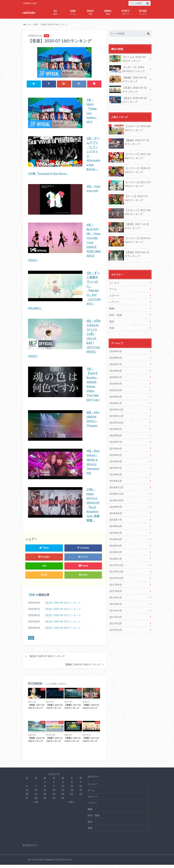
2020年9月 (115, 348)
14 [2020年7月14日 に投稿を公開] (36, 793)
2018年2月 (115, 542)
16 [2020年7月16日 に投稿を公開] (54, 793)
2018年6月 (115, 517)
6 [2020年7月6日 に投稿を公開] (27, 789)
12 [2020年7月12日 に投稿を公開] (81, 789)
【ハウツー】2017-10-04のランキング (137, 154)
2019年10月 (116, 417)
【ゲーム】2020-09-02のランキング (128, 58)
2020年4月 (115, 379)
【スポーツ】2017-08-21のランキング (137, 210)
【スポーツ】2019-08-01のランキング (137, 126)
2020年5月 (115, 373)
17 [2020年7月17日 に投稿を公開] (63, 793)
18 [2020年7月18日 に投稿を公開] (72, 793)
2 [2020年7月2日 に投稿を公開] (54, 785)
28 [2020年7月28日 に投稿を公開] (36, 801)
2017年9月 (115, 573)
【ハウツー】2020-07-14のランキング (137, 168)
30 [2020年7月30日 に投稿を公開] (54, 801)
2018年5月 (115, 523)
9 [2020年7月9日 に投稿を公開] (54, 789)
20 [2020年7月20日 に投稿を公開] (27, 797)
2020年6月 (115, 367)
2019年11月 (116, 410)
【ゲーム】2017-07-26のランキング (137, 196)
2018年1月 (115, 548)
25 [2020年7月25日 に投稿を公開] (72, 797)
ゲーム (73, 12)
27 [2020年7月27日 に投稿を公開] (27, 801)
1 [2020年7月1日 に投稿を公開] (45, 785)
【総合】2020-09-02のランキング (128, 98)
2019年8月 (115, 429)
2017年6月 (115, 592)
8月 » (72, 805)
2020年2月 (115, 392)
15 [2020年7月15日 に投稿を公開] (45, 793)
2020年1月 (115, 398)
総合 (55, 12)
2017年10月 (116, 567)
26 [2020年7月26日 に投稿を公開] (81, 797)
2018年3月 (115, 536)
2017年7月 (115, 586)
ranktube (29, 12)
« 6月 (36, 805)
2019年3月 (115, 461)
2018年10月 (116, 492)
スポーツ (125, 12)
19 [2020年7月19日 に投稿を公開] (81, 793)
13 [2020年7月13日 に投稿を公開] (27, 793)
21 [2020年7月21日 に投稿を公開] (36, 797)
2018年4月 (115, 529)
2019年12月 (116, 404)
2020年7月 (115, 360)
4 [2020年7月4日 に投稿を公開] (72, 785)
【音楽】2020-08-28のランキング (62, 631)
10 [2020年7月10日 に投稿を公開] (63, 789)
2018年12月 (116, 479)
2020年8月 (115, 354)
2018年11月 (116, 486)
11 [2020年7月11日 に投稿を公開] (72, 789)
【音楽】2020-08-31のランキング (62, 618)
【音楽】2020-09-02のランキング (62, 606)
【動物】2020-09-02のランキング (128, 78)
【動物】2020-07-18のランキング (82, 668)
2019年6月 (115, 442)
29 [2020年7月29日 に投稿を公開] (45, 801)
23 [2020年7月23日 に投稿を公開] (54, 797)
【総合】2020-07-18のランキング (47, 660)
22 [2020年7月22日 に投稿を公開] (45, 797)
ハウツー (114, 299)
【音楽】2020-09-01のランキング (62, 612)
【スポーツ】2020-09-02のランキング (128, 68)
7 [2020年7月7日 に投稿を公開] (36, 789)
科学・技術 (115, 312)
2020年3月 (115, 385)
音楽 (90, 12)
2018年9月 (115, 498)
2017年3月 (115, 611)
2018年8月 (115, 504)
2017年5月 (115, 598)
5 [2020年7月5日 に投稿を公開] (81, 785)
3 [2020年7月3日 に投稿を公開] (63, 785)
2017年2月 (115, 617)
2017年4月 (115, 605)
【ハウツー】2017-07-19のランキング (137, 182)
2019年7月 (115, 436)
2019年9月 (115, 423)
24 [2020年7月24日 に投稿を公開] (63, 797)
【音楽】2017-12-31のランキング (137, 224)
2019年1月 (115, 473)
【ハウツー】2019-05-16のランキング (137, 238)
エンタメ (143, 12)
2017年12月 (116, 555)
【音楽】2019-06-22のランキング (137, 252)
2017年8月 (115, 580)
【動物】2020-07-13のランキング (137, 140)
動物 (108, 12)
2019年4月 (115, 454)
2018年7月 (115, 511)
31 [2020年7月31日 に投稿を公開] (63, 801)
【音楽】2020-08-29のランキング (62, 625)
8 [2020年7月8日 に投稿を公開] (45, 789)
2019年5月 (115, 448)
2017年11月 (116, 561)
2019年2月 (115, 467)
